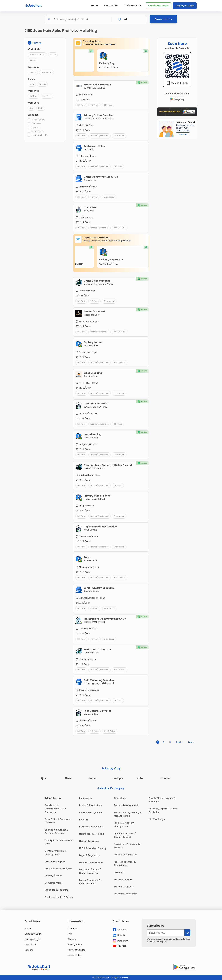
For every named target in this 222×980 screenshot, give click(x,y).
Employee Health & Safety (59, 897)
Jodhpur (118, 778)
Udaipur (166, 778)
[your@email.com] (166, 933)
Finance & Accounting (91, 827)
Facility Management (91, 812)
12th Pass (36, 124)
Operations (120, 798)
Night (41, 108)
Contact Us (111, 5)
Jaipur (93, 778)
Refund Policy (75, 955)
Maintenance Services (91, 862)
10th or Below (38, 120)
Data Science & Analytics (58, 869)
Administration (53, 798)
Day (31, 108)
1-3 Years (94, 105)
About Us (72, 928)
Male (32, 84)
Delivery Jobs (133, 5)
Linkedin (119, 935)
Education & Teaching (57, 890)
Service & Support (124, 887)
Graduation (37, 131)
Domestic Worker (54, 883)
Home (94, 5)
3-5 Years (95, 608)
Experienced (47, 72)
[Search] (82, 19)
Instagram (120, 941)
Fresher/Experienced (99, 136)
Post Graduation (40, 135)
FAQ (70, 934)
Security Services (123, 879)
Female (42, 84)
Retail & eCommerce (125, 855)
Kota (140, 778)
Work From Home (37, 55)
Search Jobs (163, 19)
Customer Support (55, 861)
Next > (179, 742)
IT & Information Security (93, 848)
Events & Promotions (91, 805)
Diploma (36, 127)
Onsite (53, 55)
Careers (29, 950)
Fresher (33, 72)
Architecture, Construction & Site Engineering (55, 809)
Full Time (34, 96)
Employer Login (185, 6)
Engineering (86, 798)
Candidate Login (158, 6)
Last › (191, 742)
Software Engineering (126, 894)
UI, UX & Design (157, 819)
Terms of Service (77, 950)
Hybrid (32, 60)
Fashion (84, 820)
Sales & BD (120, 872)
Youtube (120, 946)
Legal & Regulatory (90, 855)
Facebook (120, 930)
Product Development (126, 805)
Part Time (47, 96)
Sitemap (72, 939)
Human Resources (89, 841)
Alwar (68, 778)
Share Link (183, 134)
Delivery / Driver (53, 876)
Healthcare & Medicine (92, 834)
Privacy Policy (75, 945)
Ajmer (44, 778)
